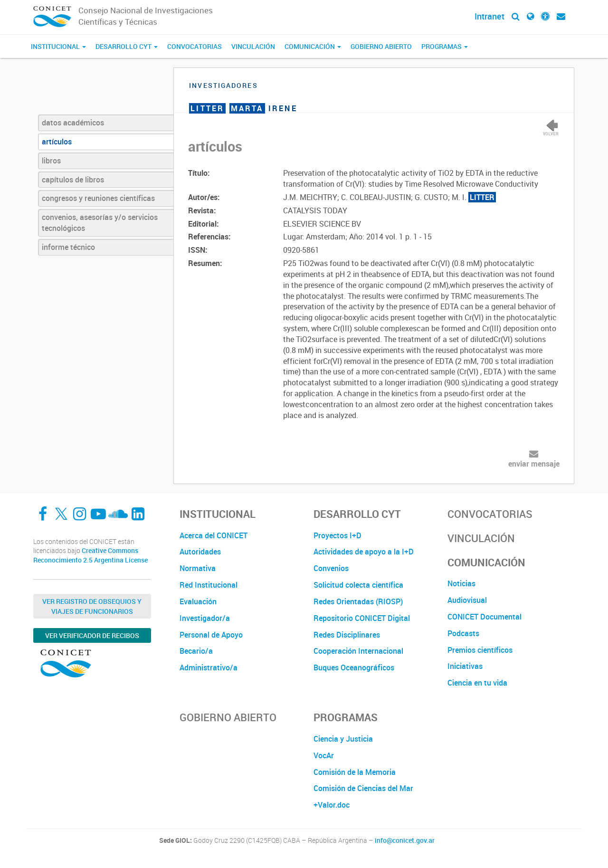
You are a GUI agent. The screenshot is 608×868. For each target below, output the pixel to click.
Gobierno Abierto (381, 46)
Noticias (461, 583)
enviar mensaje (534, 464)
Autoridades (200, 552)
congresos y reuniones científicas (98, 198)
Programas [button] (445, 46)
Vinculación (253, 46)
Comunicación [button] (313, 46)
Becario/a (196, 651)
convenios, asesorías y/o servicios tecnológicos (100, 223)
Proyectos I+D (337, 535)
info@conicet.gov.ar (405, 840)
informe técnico (68, 247)
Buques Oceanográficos (354, 668)
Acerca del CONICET (214, 535)
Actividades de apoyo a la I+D (364, 552)
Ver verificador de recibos (92, 635)
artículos (57, 142)
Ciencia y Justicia (343, 739)
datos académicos (73, 123)
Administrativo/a (209, 668)
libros (51, 161)
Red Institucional (209, 585)
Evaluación (198, 601)
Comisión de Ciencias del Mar (363, 788)
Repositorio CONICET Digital (362, 618)
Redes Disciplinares (347, 635)
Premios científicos (480, 650)
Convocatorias (195, 46)
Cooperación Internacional (358, 651)
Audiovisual (467, 600)
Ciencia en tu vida (477, 683)
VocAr (324, 755)
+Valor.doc (332, 805)
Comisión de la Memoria (355, 772)
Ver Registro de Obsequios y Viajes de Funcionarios (92, 606)
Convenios (331, 568)
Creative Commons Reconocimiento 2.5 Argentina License (90, 555)
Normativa (198, 568)
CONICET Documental (484, 617)
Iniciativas (465, 666)
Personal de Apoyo (211, 635)
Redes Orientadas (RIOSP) (358, 601)
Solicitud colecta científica (358, 585)
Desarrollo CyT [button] (127, 46)
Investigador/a (205, 618)
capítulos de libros (73, 180)
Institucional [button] (58, 46)
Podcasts (463, 633)
